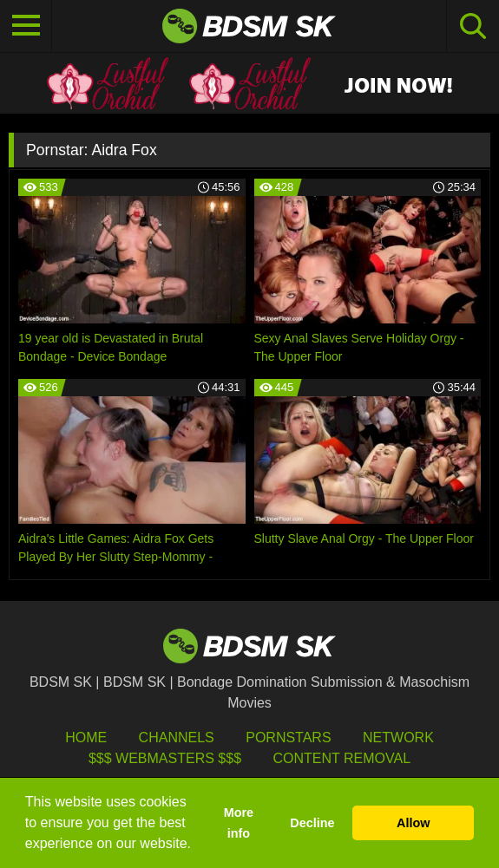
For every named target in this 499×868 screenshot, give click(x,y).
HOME (86, 737)
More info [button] (239, 823)
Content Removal (341, 758)
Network (398, 737)
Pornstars (288, 737)
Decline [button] (312, 823)
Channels (177, 737)
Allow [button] (413, 823)
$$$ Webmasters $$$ (165, 758)
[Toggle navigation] (26, 26)
